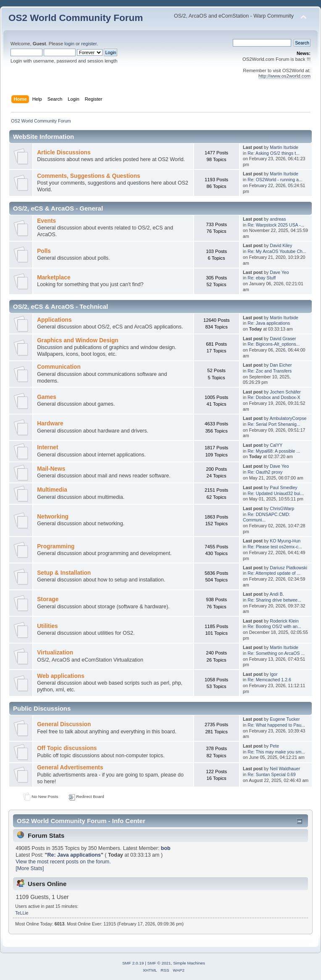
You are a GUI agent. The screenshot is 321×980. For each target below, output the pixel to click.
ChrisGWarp (282, 508)
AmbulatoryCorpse (288, 418)
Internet (47, 447)
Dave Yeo (279, 272)
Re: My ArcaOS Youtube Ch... (277, 251)
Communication (59, 367)
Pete (274, 746)
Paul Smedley (283, 487)
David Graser (283, 339)
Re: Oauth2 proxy (265, 472)
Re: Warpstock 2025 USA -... (276, 225)
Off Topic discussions (67, 748)
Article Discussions (64, 152)
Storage (48, 599)
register (89, 44)
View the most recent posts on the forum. (63, 862)
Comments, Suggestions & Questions (88, 176)
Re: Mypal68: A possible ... (274, 451)
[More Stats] (30, 868)
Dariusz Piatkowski (288, 568)
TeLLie (22, 913)
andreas (278, 219)
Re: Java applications (269, 323)
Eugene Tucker (285, 719)
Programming (56, 546)
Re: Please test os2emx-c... (275, 547)
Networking (53, 517)
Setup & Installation (64, 573)
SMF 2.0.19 (133, 963)
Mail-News (51, 469)
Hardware (50, 424)
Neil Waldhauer (285, 769)
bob (166, 848)
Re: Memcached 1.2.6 (269, 680)
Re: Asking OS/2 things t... (274, 153)
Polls (44, 251)
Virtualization (55, 653)
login (69, 44)
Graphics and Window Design (78, 340)
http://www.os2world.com (284, 76)
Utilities (47, 626)
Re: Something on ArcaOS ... (276, 653)
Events (46, 221)
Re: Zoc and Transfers (270, 371)
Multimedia (52, 490)
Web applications (61, 676)
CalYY (276, 445)
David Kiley (281, 245)
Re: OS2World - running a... (275, 180)
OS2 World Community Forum (76, 18)
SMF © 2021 (159, 963)
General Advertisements (70, 768)
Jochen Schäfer (285, 392)
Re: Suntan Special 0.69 (271, 774)
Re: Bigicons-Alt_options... (274, 344)
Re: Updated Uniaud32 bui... (276, 493)
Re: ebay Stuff (262, 278)
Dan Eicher (281, 365)
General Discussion (64, 724)
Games (47, 397)
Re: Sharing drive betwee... (274, 600)
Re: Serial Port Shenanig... (274, 424)
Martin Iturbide (284, 147)
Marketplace (54, 278)
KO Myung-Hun (285, 541)
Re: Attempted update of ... (274, 573)
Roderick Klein (284, 621)
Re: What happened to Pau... (276, 725)
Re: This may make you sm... (276, 752)
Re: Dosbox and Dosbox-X (274, 397)
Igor (274, 674)
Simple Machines (189, 963)
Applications (54, 320)
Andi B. (277, 594)
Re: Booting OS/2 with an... (274, 626)
